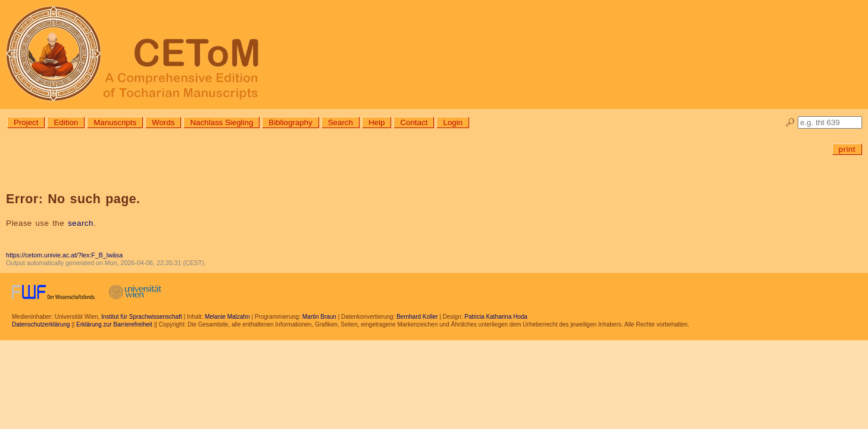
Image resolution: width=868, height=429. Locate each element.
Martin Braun (319, 317)
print (847, 149)
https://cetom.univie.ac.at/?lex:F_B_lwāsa (64, 255)
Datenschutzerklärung (41, 324)
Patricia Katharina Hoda (496, 317)
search (81, 223)
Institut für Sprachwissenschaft (142, 317)
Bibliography (290, 122)
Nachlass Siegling (221, 122)
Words (163, 122)
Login (453, 122)
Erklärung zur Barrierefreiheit (114, 324)
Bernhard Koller (417, 317)
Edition (66, 122)
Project (26, 122)
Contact (414, 122)
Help (377, 122)
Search (341, 122)
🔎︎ (790, 122)
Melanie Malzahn (227, 317)
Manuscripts (115, 122)
